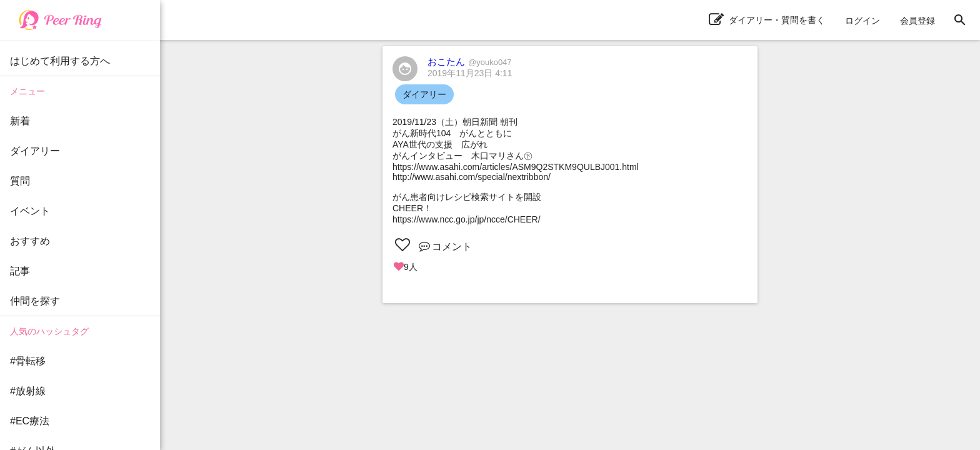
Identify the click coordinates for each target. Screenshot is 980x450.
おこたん (470, 62)
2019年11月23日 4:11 (470, 73)
